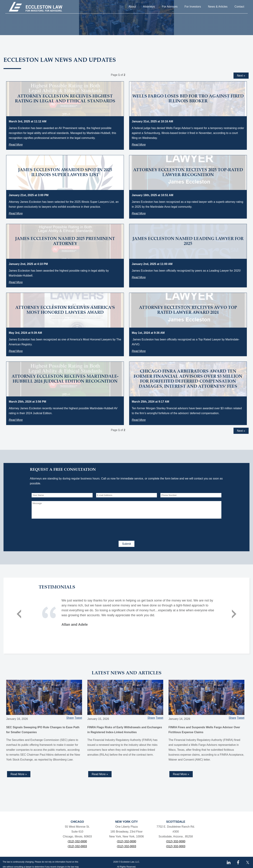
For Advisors (170, 7)
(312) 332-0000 (77, 841)
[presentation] (58, 529)
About (132, 7)
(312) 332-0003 (77, 846)
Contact (239, 7)
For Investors (193, 7)
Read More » (19, 774)
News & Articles (218, 7)
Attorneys (149, 7)
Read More (16, 145)
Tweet (78, 718)
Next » (241, 76)
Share (70, 718)
